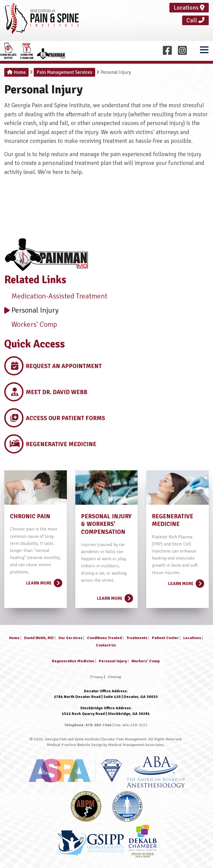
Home (16, 72)
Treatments (137, 638)
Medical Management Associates (136, 745)
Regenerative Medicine (73, 661)
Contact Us (106, 645)
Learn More (44, 581)
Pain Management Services (64, 72)
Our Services (70, 638)
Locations (189, 8)
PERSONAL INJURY (106, 516)
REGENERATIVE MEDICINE (172, 520)
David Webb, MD (39, 638)
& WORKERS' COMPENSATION (103, 528)
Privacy (97, 677)
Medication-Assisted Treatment (56, 296)
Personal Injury (31, 310)
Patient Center (165, 638)
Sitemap (115, 677)
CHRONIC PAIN (30, 516)
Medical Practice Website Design (75, 745)
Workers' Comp (31, 325)
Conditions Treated (104, 638)
